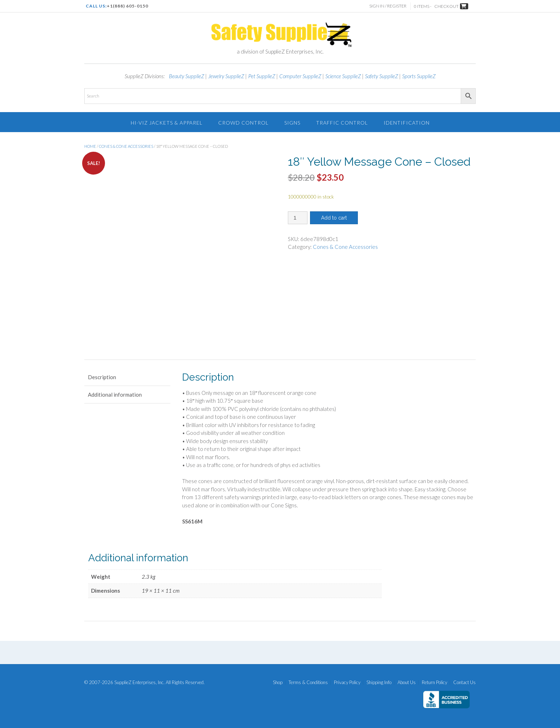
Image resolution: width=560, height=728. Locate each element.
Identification (407, 123)
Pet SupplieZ (262, 76)
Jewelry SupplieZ (226, 76)
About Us (407, 682)
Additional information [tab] (115, 395)
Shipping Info (379, 682)
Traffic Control (342, 123)
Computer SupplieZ (300, 76)
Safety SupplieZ (382, 76)
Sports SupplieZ (419, 76)
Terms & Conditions (308, 682)
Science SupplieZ (343, 76)
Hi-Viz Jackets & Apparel (167, 123)
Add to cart (334, 218)
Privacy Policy (347, 682)
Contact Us (464, 682)
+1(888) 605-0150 (127, 6)
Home (90, 146)
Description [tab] (102, 377)
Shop (278, 682)
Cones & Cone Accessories (126, 146)
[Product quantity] (298, 218)
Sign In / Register (388, 6)
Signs (292, 123)
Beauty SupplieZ (187, 76)
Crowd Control (243, 123)
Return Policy (434, 682)
